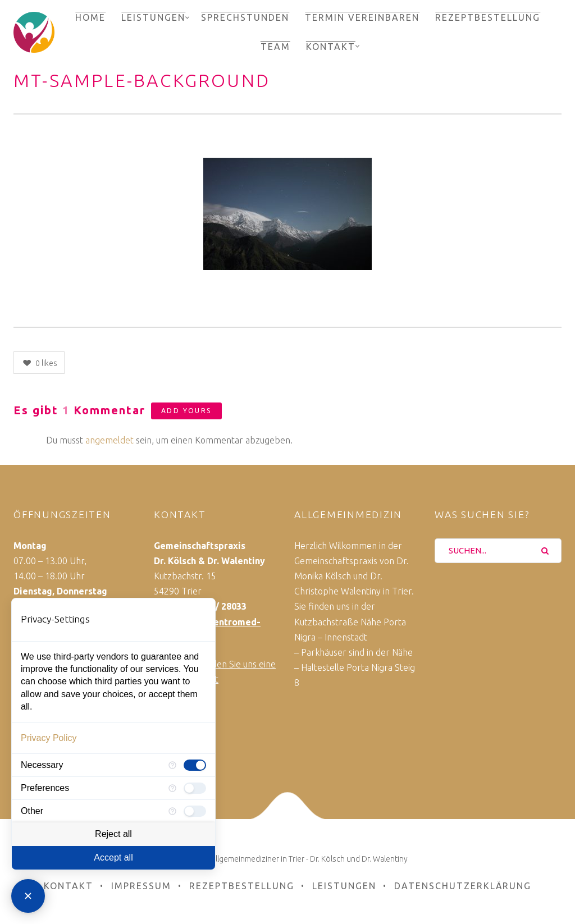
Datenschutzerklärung (463, 886)
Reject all (113, 834)
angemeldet (109, 440)
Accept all (113, 857)
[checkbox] (195, 765)
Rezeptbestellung (488, 17)
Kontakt (331, 47)
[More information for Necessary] (172, 765)
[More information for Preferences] (172, 788)
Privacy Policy (49, 738)
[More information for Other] (172, 811)
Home (90, 17)
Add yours (186, 411)
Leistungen (153, 17)
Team (275, 47)
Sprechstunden (245, 17)
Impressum (141, 886)
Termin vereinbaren (362, 17)
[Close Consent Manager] (28, 896)
